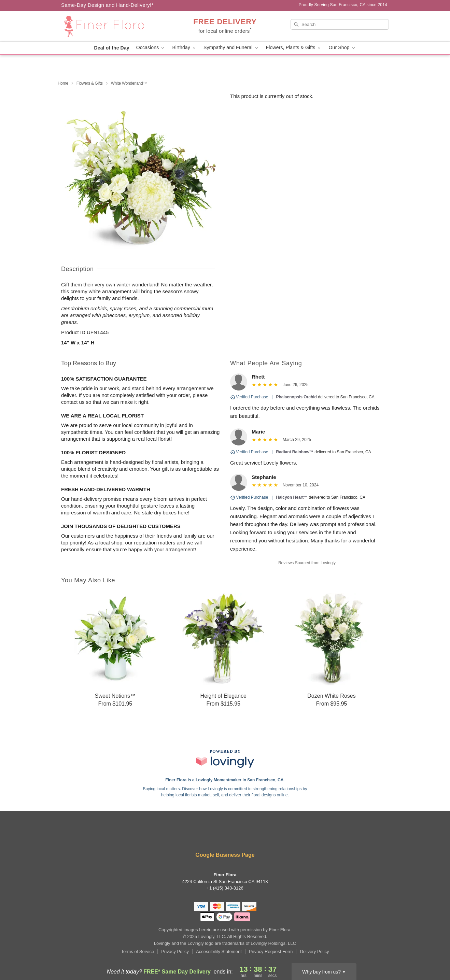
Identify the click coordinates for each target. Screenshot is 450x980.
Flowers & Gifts (90, 83)
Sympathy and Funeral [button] (231, 48)
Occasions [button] (151, 48)
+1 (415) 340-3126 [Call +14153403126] (225, 888)
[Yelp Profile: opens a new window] (205, 836)
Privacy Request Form (271, 951)
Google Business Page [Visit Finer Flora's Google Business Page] (225, 855)
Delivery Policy (314, 951)
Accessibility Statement (219, 951)
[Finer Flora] (110, 26)
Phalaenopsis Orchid (297, 397)
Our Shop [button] (342, 48)
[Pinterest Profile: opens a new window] (246, 836)
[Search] (340, 24)
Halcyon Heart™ (292, 497)
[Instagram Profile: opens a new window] (226, 836)
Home (63, 83)
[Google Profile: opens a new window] (266, 836)
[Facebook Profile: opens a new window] (184, 836)
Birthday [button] (184, 48)
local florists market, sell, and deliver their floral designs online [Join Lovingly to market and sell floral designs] (232, 795)
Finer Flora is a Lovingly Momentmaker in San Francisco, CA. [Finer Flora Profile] (225, 780)
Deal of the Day (111, 48)
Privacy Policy (175, 951)
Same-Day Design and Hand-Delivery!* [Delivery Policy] (107, 5)
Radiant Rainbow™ (295, 452)
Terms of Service (137, 951)
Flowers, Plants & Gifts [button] (294, 48)
